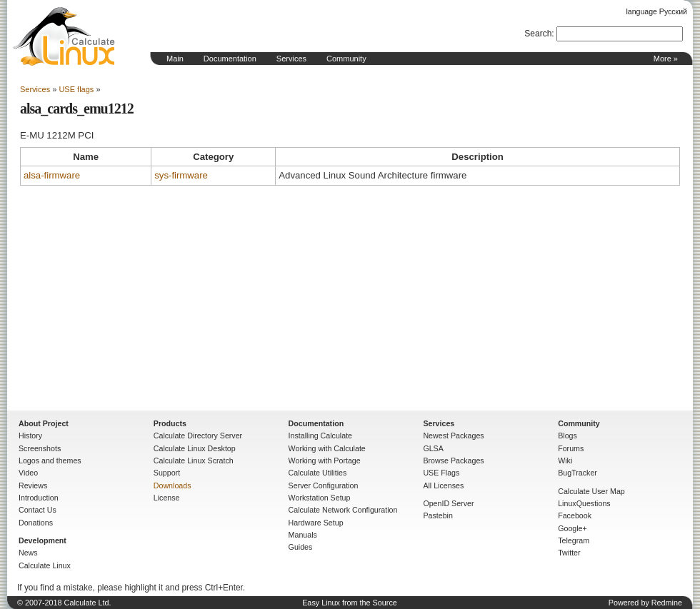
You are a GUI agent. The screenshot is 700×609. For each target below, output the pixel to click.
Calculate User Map (591, 491)
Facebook (575, 515)
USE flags (76, 89)
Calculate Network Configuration (343, 510)
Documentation (230, 59)
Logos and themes (50, 460)
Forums (571, 448)
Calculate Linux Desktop (195, 448)
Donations (36, 523)
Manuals (303, 535)
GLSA (433, 448)
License (167, 498)
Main (175, 59)
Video (28, 473)
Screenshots (40, 448)
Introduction (39, 498)
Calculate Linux (45, 565)
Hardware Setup (316, 523)
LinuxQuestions (584, 503)
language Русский (657, 11)
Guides (301, 547)
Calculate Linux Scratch (194, 460)
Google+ (572, 528)
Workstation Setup (320, 498)
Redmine (667, 603)
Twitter (569, 553)
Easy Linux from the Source (350, 603)
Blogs (567, 436)
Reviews (33, 485)
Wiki (565, 460)
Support (167, 473)
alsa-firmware (52, 175)
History (30, 436)
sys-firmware (181, 175)
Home (64, 36)
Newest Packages (453, 436)
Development (42, 540)
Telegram (574, 540)
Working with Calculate (327, 448)
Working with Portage (325, 460)
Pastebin (437, 515)
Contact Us (37, 510)
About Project (44, 423)
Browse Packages (453, 460)
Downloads (172, 485)
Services (291, 59)
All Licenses (443, 485)
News (28, 553)
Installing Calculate (320, 436)
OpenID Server (448, 503)
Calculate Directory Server (198, 436)
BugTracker (577, 473)
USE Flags (441, 473)
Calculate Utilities (318, 473)
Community (346, 59)
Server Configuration (324, 485)
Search (538, 34)
